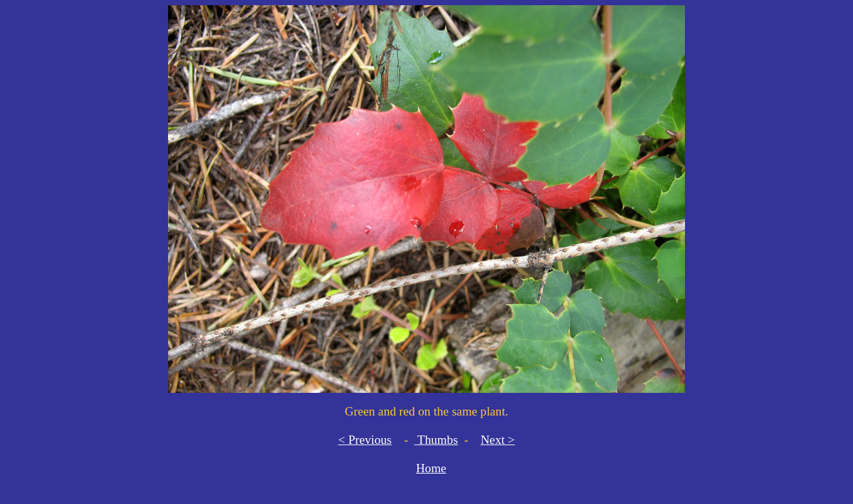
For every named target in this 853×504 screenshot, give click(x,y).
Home (431, 468)
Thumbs (436, 440)
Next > (498, 440)
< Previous (365, 440)
